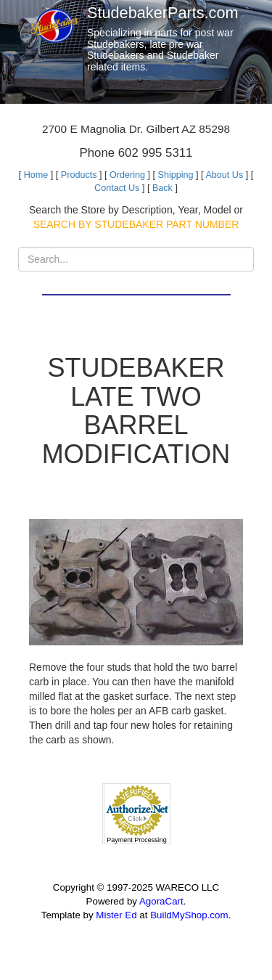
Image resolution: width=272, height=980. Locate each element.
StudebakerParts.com (163, 13)
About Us (224, 175)
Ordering (127, 175)
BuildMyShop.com (189, 915)
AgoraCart (161, 901)
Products (79, 175)
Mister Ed (116, 915)
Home (36, 175)
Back (162, 188)
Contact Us (117, 188)
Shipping (176, 175)
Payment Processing (137, 840)
